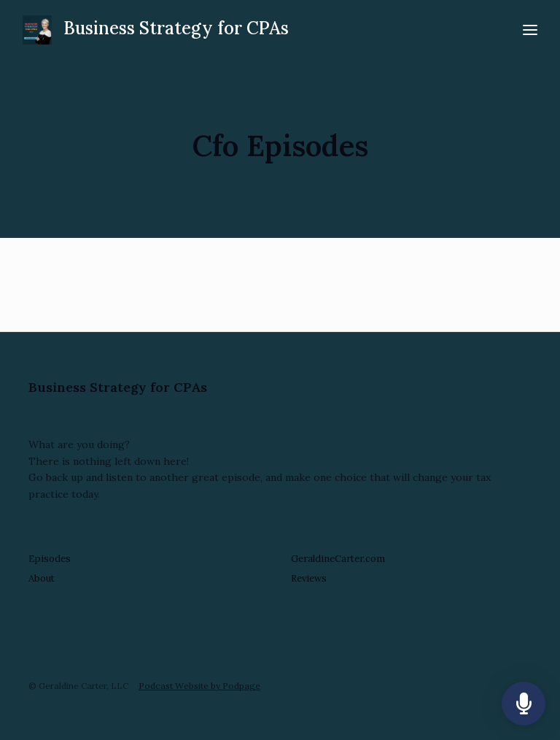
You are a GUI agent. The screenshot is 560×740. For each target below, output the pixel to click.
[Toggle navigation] (530, 30)
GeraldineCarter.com (338, 559)
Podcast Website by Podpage (199, 686)
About (42, 578)
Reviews (309, 578)
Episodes (50, 559)
